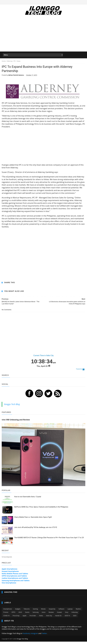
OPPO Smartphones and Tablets (14, 579)
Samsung (36, 615)
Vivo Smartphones (9, 585)
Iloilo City (49, 618)
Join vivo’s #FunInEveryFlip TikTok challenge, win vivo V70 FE (36, 530)
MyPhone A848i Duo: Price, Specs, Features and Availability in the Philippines (41, 509)
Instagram (34, 636)
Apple (24, 618)
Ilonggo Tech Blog (12, 407)
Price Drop (16, 618)
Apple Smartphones (9, 572)
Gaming (35, 612)
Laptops (70, 612)
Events (27, 615)
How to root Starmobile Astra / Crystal (28, 499)
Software (61, 612)
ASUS (20, 615)
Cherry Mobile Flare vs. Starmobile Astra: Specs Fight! (33, 520)
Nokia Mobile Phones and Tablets (15, 576)
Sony (67, 615)
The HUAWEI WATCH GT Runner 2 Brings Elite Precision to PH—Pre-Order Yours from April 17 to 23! (49, 540)
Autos (43, 615)
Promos (6, 615)
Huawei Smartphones (10, 574)
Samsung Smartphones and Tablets (16, 583)
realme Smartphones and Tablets (15, 581)
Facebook (26, 636)
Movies (43, 612)
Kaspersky (52, 612)
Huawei (59, 615)
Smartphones (8, 612)
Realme (78, 612)
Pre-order (33, 618)
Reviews (51, 615)
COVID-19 (6, 618)
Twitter (44, 636)
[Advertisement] (43, 35)
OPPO (13, 615)
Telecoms (27, 612)
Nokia (41, 618)
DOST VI (67, 618)
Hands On (58, 618)
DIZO (75, 618)
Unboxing (75, 615)
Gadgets (18, 612)
